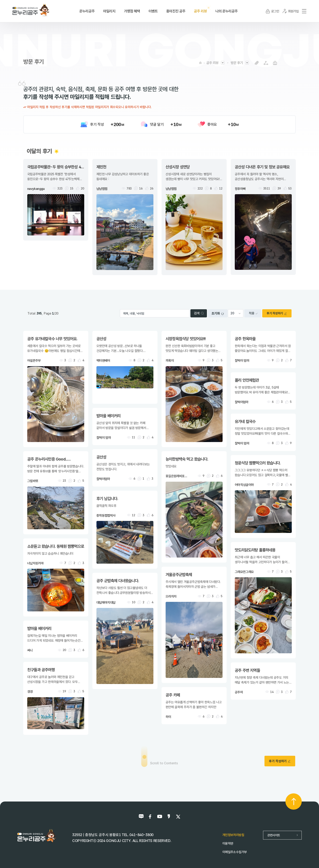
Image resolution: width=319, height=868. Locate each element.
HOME (200, 63)
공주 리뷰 (212, 63)
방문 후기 (237, 63)
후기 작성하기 (277, 313)
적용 (253, 313)
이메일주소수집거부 (235, 852)
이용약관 (228, 843)
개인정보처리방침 (233, 835)
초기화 (218, 313)
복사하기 (257, 63)
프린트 (275, 63)
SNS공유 (266, 63)
